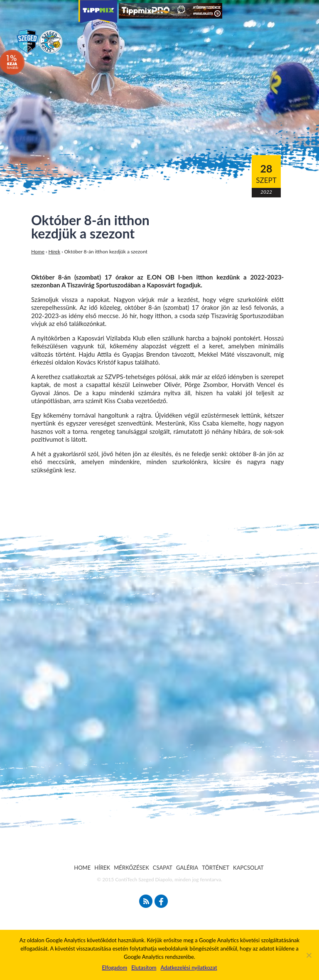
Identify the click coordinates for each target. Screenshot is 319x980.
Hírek (55, 252)
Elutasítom (144, 968)
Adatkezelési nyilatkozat (189, 968)
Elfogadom (114, 968)
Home (38, 252)
